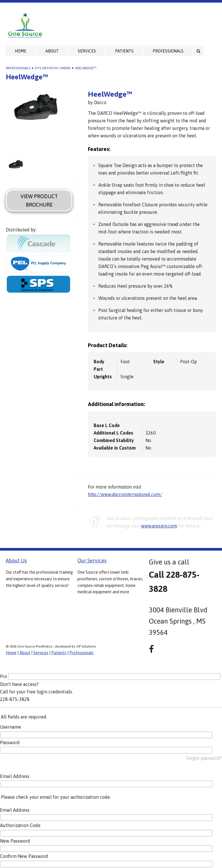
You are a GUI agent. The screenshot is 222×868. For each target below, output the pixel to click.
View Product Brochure (39, 201)
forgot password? (204, 758)
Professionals (168, 51)
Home (21, 51)
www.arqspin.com (159, 526)
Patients (124, 51)
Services (87, 51)
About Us (16, 561)
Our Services (92, 561)
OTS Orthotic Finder (53, 68)
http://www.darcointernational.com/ (125, 494)
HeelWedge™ (86, 68)
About (52, 51)
